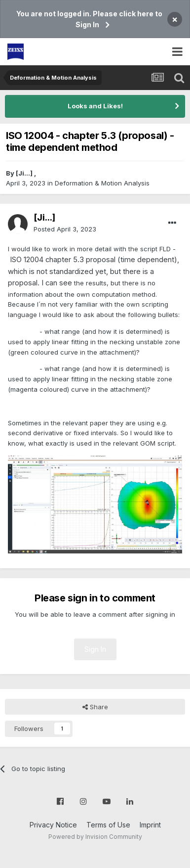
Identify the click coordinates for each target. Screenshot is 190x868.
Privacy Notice (53, 825)
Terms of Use (108, 825)
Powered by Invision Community (95, 837)
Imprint (150, 825)
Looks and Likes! (95, 106)
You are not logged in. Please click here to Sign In (89, 19)
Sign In (95, 649)
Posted (65, 229)
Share (95, 707)
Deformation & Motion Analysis (102, 183)
